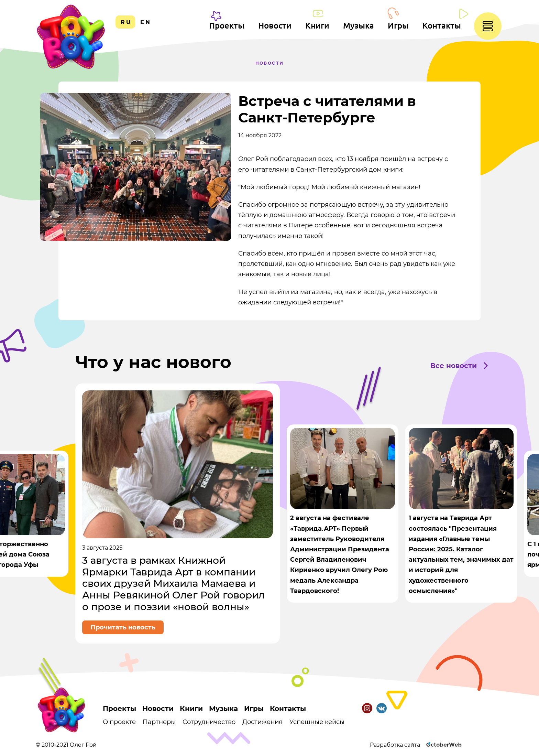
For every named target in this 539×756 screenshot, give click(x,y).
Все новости (454, 366)
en (146, 22)
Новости (275, 26)
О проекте (119, 722)
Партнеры (159, 722)
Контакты (442, 26)
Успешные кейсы (317, 722)
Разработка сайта (416, 745)
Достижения (262, 722)
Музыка (359, 26)
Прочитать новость (123, 627)
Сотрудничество (209, 722)
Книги (317, 26)
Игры (398, 26)
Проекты (227, 26)
